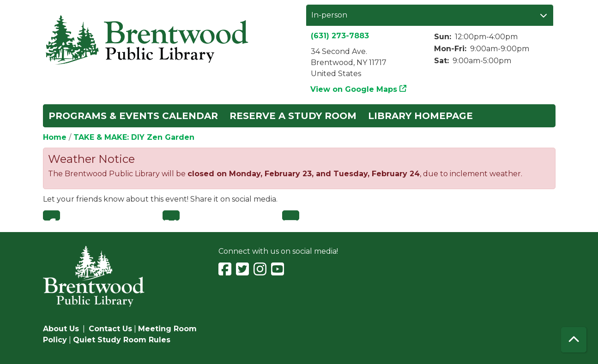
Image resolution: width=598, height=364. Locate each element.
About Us (61, 329)
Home (55, 137)
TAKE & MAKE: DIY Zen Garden (134, 137)
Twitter (171, 215)
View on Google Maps (354, 89)
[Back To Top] (574, 340)
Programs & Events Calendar (133, 116)
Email (291, 215)
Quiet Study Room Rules (122, 340)
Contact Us (110, 329)
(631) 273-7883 (340, 36)
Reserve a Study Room (293, 116)
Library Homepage (420, 116)
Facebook (51, 215)
